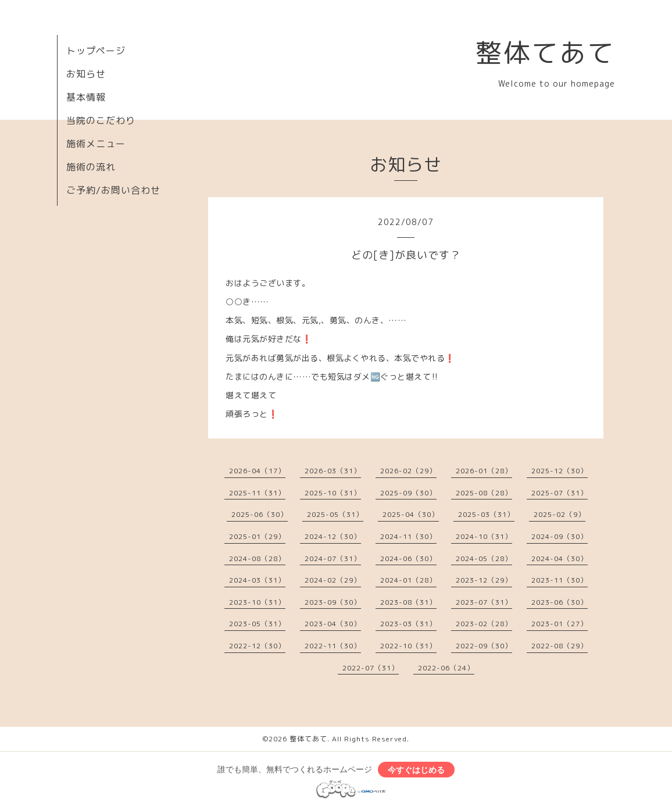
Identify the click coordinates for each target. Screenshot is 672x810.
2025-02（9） (560, 514)
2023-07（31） (484, 602)
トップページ (96, 51)
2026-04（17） (257, 471)
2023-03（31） (408, 624)
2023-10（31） (257, 602)
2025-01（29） (257, 536)
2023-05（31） (257, 624)
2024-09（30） (560, 536)
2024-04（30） (560, 559)
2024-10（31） (484, 536)
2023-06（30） (560, 602)
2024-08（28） (257, 559)
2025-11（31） (257, 493)
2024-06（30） (408, 559)
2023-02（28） (484, 624)
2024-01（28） (408, 580)
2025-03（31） (486, 514)
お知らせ (86, 74)
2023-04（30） (333, 624)
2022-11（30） (333, 646)
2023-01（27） (560, 624)
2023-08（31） (408, 602)
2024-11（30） (408, 536)
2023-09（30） (333, 602)
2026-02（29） (408, 471)
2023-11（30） (560, 580)
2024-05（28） (484, 559)
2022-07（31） (371, 668)
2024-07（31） (333, 559)
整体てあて (545, 52)
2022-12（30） (257, 646)
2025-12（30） (560, 471)
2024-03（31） (257, 580)
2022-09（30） (484, 646)
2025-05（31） (335, 514)
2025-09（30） (408, 493)
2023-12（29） (484, 580)
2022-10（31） (408, 646)
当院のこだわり (101, 120)
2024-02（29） (333, 580)
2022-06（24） (446, 668)
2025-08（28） (484, 493)
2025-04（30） (411, 514)
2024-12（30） (333, 536)
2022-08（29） (560, 646)
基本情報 (86, 97)
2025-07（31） (560, 493)
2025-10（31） (333, 493)
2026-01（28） (484, 471)
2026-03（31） (333, 471)
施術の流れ (91, 167)
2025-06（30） (260, 514)
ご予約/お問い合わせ (113, 190)
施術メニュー (96, 144)
